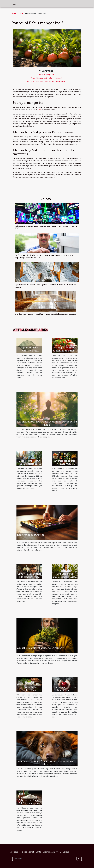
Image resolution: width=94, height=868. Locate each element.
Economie (15, 852)
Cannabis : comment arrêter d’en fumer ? (40, 648)
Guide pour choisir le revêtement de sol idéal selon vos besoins (46, 314)
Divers (66, 852)
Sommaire (48, 71)
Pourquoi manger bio (46, 75)
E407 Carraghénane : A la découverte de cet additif (29, 803)
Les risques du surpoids (31, 535)
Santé (21, 13)
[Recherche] (44, 859)
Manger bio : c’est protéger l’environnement (46, 78)
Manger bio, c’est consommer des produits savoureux (46, 81)
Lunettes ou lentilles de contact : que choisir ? (29, 577)
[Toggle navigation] (14, 4)
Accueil (14, 13)
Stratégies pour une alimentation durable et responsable (65, 351)
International (28, 852)
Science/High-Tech (52, 852)
